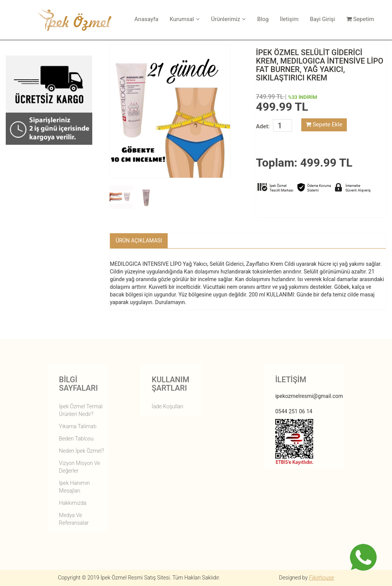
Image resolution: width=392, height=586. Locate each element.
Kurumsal (185, 19)
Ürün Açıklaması (139, 241)
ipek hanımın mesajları (74, 487)
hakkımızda (73, 503)
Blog (263, 19)
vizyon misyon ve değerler (80, 467)
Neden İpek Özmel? (82, 451)
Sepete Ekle (324, 124)
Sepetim (360, 19)
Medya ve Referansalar (74, 519)
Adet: (263, 126)
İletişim (289, 19)
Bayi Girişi (322, 19)
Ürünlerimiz (228, 19)
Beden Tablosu (76, 439)
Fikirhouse (322, 578)
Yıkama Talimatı (78, 426)
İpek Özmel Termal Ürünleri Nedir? (81, 410)
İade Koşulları (167, 406)
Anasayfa (146, 19)
